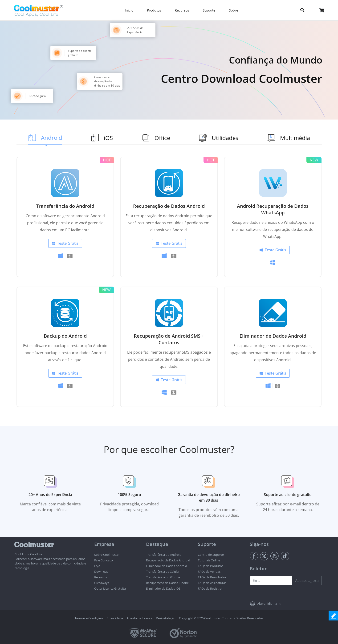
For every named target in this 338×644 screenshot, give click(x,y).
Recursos (101, 577)
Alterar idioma (267, 604)
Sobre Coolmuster (107, 555)
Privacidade (115, 618)
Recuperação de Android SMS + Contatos (169, 339)
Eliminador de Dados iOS (163, 588)
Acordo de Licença (139, 618)
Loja (97, 566)
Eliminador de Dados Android (273, 336)
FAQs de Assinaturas (212, 583)
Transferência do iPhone (163, 577)
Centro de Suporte (211, 555)
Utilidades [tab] (225, 138)
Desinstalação (166, 618)
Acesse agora (307, 580)
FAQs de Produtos (211, 566)
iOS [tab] (108, 138)
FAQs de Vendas (209, 572)
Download (101, 572)
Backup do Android (65, 336)
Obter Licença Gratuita (110, 588)
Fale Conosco (104, 560)
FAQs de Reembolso (212, 577)
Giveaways (102, 583)
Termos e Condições (89, 618)
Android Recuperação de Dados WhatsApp (273, 209)
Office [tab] (162, 138)
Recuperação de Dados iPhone (167, 583)
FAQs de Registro (210, 588)
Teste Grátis (68, 243)
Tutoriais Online (209, 560)
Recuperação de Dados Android (169, 206)
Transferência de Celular (163, 572)
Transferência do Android (65, 206)
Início (129, 10)
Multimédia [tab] (295, 138)
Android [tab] (52, 138)
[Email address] (271, 580)
